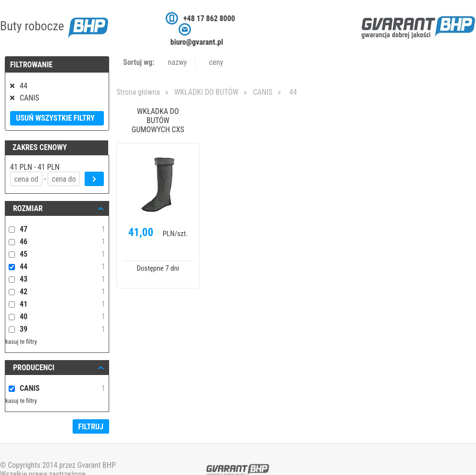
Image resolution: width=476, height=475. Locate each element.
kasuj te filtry (21, 342)
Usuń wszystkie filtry (55, 118)
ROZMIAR (28, 208)
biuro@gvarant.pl (197, 42)
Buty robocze (54, 26)
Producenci (34, 368)
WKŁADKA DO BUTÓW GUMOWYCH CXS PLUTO (158, 121)
